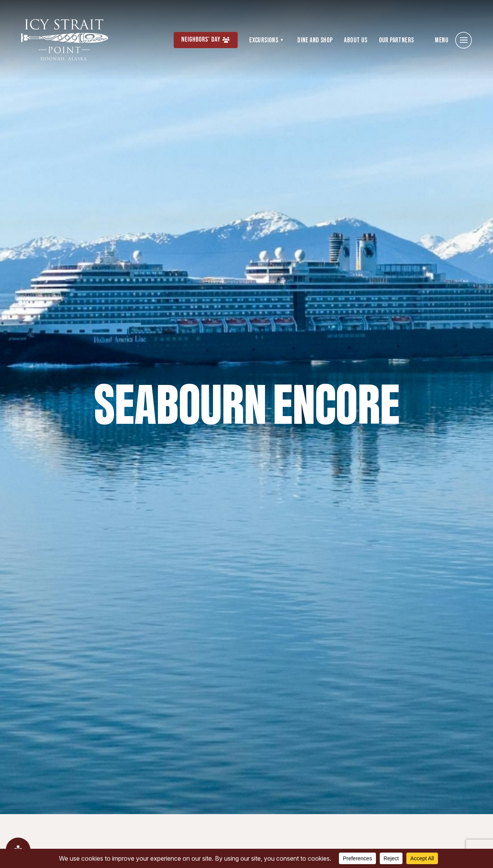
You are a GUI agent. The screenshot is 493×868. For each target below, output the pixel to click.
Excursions (264, 40)
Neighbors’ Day (201, 40)
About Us (355, 40)
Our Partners (397, 40)
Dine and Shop (315, 40)
